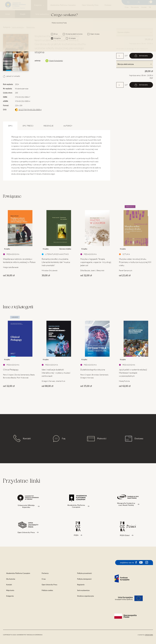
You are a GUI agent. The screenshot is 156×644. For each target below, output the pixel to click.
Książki (23, 14)
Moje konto (10, 590)
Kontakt (144, 7)
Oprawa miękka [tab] (135, 32)
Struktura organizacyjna (85, 596)
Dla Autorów (11, 579)
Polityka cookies (47, 590)
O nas (127, 7)
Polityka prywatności (84, 573)
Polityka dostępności (84, 579)
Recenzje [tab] (49, 126)
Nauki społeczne (18, 27)
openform (149, 635)
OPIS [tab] (10, 126)
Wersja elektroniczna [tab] (135, 64)
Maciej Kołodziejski (56, 61)
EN (150, 7)
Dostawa (108, 5)
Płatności (97, 439)
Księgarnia (38, 5)
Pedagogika (31, 27)
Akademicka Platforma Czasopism (63, 5)
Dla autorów (135, 7)
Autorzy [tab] (68, 126)
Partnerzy (45, 573)
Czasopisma (63, 14)
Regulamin (81, 585)
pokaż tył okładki (12, 76)
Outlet (7, 14)
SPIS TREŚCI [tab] (28, 126)
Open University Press (90, 5)
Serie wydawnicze (42, 14)
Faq (59, 439)
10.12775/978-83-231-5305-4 (30, 110)
